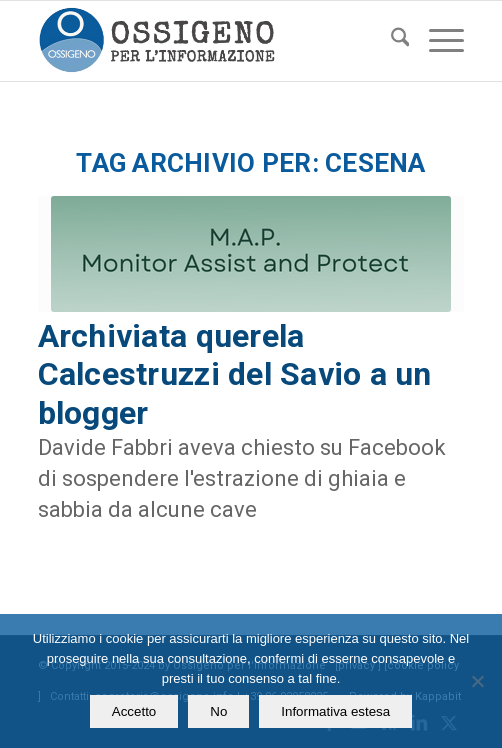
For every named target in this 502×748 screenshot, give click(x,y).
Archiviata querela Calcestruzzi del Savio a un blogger (235, 374)
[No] (477, 681)
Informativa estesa (335, 711)
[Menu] (436, 41)
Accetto (134, 711)
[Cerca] (390, 41)
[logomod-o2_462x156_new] (208, 41)
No (218, 711)
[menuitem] (390, 41)
